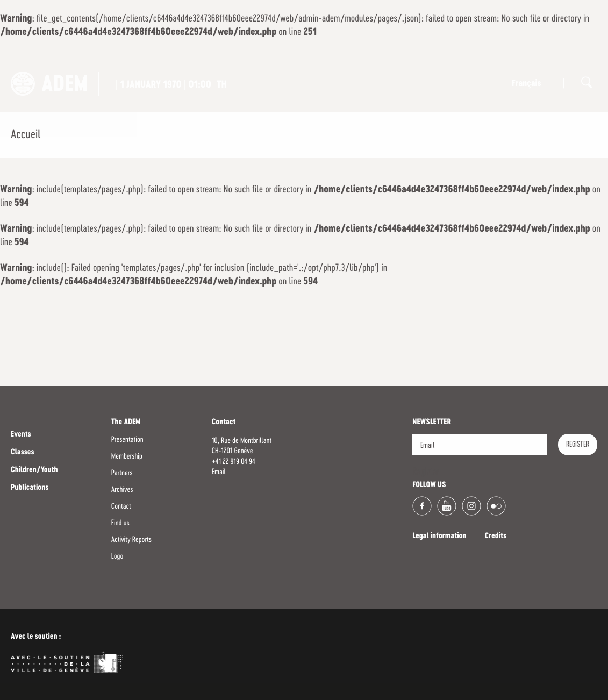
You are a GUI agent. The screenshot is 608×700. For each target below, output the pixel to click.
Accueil (26, 135)
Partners (122, 473)
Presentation (127, 440)
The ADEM (126, 423)
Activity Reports (131, 540)
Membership (127, 456)
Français (526, 84)
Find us (120, 523)
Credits (495, 537)
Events (21, 435)
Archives (122, 490)
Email (219, 472)
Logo (117, 556)
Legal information (439, 537)
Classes (23, 453)
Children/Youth (34, 470)
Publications (30, 488)
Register (578, 445)
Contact (121, 506)
